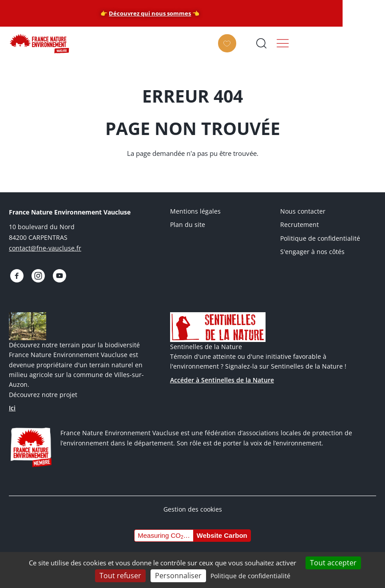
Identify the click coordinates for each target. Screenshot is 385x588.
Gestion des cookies (193, 507)
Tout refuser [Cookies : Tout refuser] (120, 576)
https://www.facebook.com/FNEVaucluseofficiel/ (16, 275)
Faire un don (297, 50)
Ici (12, 407)
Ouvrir (337, 43)
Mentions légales (195, 211)
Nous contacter (303, 211)
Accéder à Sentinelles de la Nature (222, 378)
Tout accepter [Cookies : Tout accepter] (333, 563)
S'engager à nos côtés (312, 252)
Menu (367, 43)
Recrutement (300, 224)
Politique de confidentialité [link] (250, 576)
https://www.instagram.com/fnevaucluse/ (36, 275)
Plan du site (188, 224)
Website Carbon (222, 534)
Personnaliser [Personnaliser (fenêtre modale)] (178, 576)
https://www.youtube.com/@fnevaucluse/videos (56, 275)
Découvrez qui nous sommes (192, 13)
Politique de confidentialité (320, 238)
